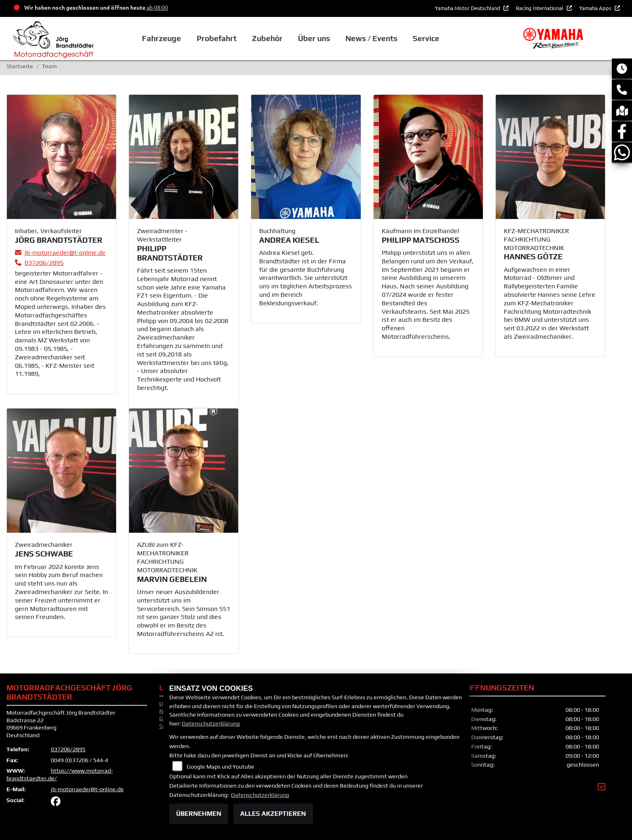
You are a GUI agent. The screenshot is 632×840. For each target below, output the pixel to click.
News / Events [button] (371, 38)
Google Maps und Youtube (220, 767)
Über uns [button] (314, 38)
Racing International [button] (540, 8)
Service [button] (426, 38)
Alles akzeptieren (273, 814)
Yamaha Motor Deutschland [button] (468, 8)
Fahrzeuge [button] (161, 38)
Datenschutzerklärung (211, 723)
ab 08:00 (157, 7)
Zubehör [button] (267, 38)
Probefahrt (216, 38)
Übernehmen (199, 814)
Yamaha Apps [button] (596, 8)
